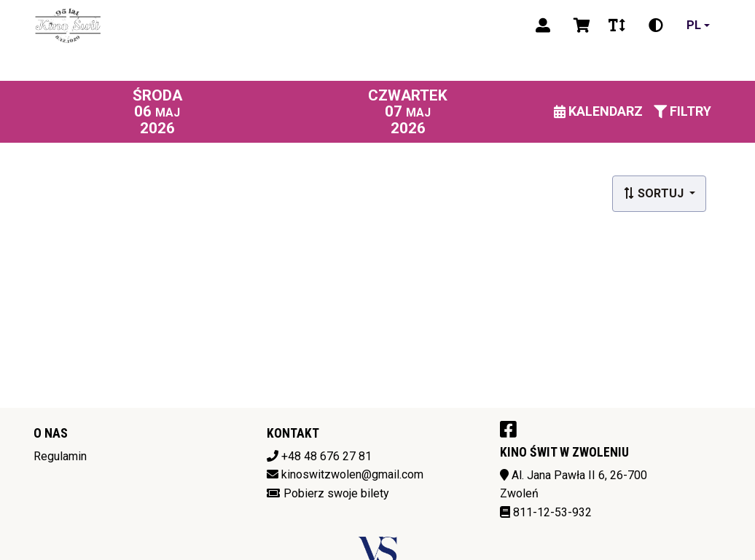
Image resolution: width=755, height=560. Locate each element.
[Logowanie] (543, 25)
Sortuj (655, 193)
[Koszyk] (579, 25)
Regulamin (60, 456)
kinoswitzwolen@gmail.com (352, 474)
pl (694, 25)
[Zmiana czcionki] (617, 25)
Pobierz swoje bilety (336, 493)
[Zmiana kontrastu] (656, 25)
